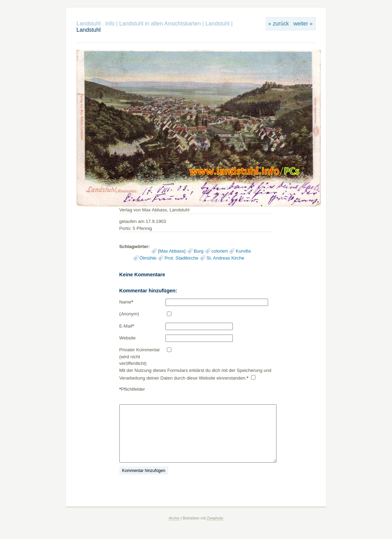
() (129, 314)
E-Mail (127, 326)
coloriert (220, 251)
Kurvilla (243, 251)
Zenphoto (215, 518)
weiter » (303, 24)
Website (128, 338)
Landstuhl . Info (95, 24)
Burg (199, 251)
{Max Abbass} (172, 251)
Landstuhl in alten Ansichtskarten (160, 24)
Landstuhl (217, 24)
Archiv (174, 518)
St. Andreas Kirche (225, 258)
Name (126, 302)
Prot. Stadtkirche (181, 258)
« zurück (278, 24)
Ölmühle (148, 258)
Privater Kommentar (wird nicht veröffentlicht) (140, 357)
